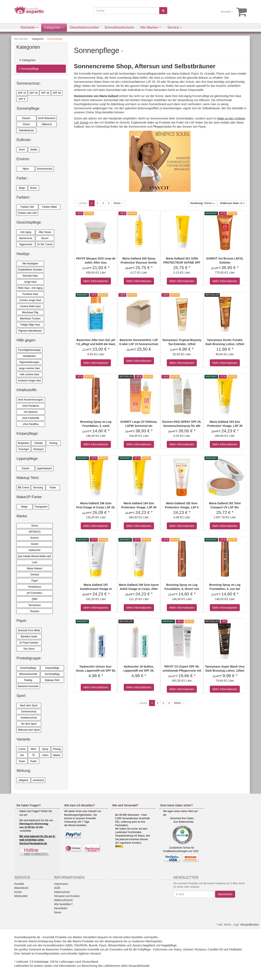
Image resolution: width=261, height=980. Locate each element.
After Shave (45, 232)
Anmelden (227, 12)
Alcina (35, 526)
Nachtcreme (26, 238)
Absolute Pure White (29, 630)
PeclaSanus (34, 587)
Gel (22, 755)
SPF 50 (57, 93)
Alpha (26, 169)
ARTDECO (34, 532)
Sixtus (178, 949)
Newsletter (61, 908)
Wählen (202, 203)
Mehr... (119, 846)
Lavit (35, 562)
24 (232, 203)
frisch (22, 150)
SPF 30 (45, 93)
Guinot (35, 544)
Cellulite (38, 443)
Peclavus (200, 949)
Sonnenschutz (44, 169)
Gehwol (188, 949)
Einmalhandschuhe (119, 27)
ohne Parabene (31, 406)
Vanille (34, 150)
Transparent (41, 507)
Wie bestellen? (63, 904)
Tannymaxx (35, 605)
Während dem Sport (29, 730)
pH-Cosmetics (35, 593)
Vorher (26, 124)
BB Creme (23, 488)
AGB (57, 888)
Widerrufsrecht (63, 900)
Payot (35, 581)
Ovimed (35, 575)
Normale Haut (30, 276)
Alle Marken (151, 27)
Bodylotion (23, 443)
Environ (35, 538)
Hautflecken (29, 356)
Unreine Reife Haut (30, 306)
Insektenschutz (29, 718)
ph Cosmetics (114, 949)
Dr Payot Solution (29, 643)
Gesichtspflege (28, 668)
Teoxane (35, 611)
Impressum (61, 884)
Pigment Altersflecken (30, 331)
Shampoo (38, 449)
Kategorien (54, 27)
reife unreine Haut (29, 374)
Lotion (45, 755)
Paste (22, 761)
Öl (34, 755)
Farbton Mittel (49, 207)
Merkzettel (21, 896)
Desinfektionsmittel (84, 27)
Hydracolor (34, 550)
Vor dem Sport (29, 724)
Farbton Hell (27, 207)
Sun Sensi (29, 649)
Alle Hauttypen (30, 264)
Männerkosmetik (28, 674)
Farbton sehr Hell (27, 213)
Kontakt (19, 884)
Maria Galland (35, 568)
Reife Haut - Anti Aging (30, 288)
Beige (22, 188)
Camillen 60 (215, 949)
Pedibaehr (235, 949)
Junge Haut (30, 282)
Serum (45, 238)
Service (175, 27)
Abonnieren (225, 894)
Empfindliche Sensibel (30, 270)
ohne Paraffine (31, 424)
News (58, 912)
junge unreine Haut (29, 368)
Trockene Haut (30, 294)
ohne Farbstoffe (31, 418)
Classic (26, 468)
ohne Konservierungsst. (31, 400)
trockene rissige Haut (29, 381)
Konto (18, 892)
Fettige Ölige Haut (30, 325)
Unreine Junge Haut (30, 300)
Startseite (29, 27)
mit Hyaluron (31, 412)
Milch (33, 749)
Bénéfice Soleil (29, 637)
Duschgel (23, 449)
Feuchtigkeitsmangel (29, 350)
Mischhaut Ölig (30, 312)
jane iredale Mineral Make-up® (35, 556)
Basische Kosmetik (28, 686)
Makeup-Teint (52, 680)
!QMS (69, 945)
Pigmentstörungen (29, 362)
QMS (35, 599)
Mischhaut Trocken (30, 319)
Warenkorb (21, 888)
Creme (22, 749)
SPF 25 (33, 93)
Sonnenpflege (29, 69)
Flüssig (57, 749)
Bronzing (38, 488)
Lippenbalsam (44, 468)
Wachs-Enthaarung (41, 941)
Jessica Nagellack (144, 945)
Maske (57, 755)
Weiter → (119, 203)
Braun (33, 188)
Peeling (53, 443)
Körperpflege (52, 668)
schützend (38, 780)
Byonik (93, 945)
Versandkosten (249, 925)
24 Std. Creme (45, 244)
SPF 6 (22, 99)
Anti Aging (26, 232)
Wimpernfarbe (117, 945)
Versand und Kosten (67, 896)
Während (47, 124)
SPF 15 (22, 93)
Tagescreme (26, 244)
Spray (45, 749)
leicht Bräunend (47, 118)
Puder (53, 488)
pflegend (23, 780)
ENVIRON (81, 945)
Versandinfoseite (139, 966)
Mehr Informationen (96, 281)
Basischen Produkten (59, 949)
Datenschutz (186, 822)
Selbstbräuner (26, 130)
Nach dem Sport (29, 705)
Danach (26, 118)
